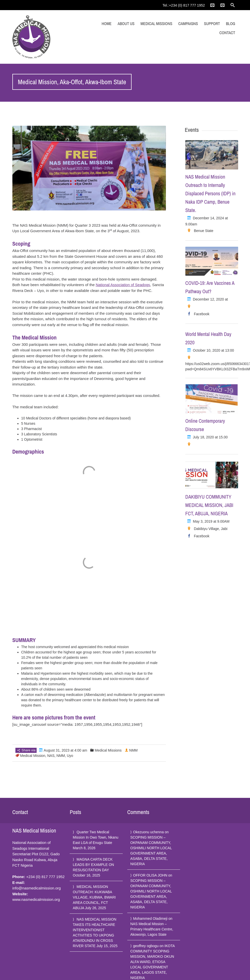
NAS (51, 756)
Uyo (70, 756)
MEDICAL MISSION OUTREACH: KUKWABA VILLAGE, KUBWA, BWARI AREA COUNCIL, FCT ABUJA (94, 897)
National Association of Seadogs (123, 285)
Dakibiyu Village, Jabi (211, 529)
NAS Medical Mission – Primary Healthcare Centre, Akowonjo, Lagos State (152, 929)
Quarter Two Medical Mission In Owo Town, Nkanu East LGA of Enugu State (95, 837)
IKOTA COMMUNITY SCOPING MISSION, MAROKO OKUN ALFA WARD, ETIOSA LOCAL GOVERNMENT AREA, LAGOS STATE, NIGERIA (153, 962)
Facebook (202, 314)
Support (212, 24)
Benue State (204, 231)
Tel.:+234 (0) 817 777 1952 (184, 5)
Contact (227, 33)
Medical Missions (157, 24)
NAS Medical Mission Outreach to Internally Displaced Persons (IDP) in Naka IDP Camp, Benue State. (210, 193)
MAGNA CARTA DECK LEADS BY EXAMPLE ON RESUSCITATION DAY (93, 865)
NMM (61, 756)
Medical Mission (33, 756)
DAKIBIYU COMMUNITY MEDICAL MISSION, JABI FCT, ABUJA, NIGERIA (209, 505)
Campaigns (188, 24)
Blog (231, 24)
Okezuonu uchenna (148, 832)
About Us (126, 24)
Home (107, 24)
